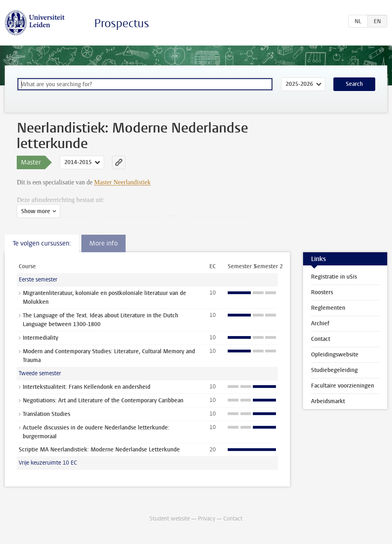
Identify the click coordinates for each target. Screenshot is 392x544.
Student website (170, 519)
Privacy (207, 519)
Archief (320, 323)
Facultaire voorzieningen (343, 386)
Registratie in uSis (334, 277)
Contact (321, 339)
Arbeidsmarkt (328, 401)
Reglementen (328, 308)
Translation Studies (46, 414)
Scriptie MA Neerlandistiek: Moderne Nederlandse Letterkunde (99, 450)
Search (354, 84)
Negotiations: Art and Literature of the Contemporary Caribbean (103, 401)
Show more (36, 211)
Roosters (322, 292)
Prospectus (122, 23)
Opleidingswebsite (335, 355)
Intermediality (40, 338)
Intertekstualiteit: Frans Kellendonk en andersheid (87, 387)
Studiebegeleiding (334, 370)
